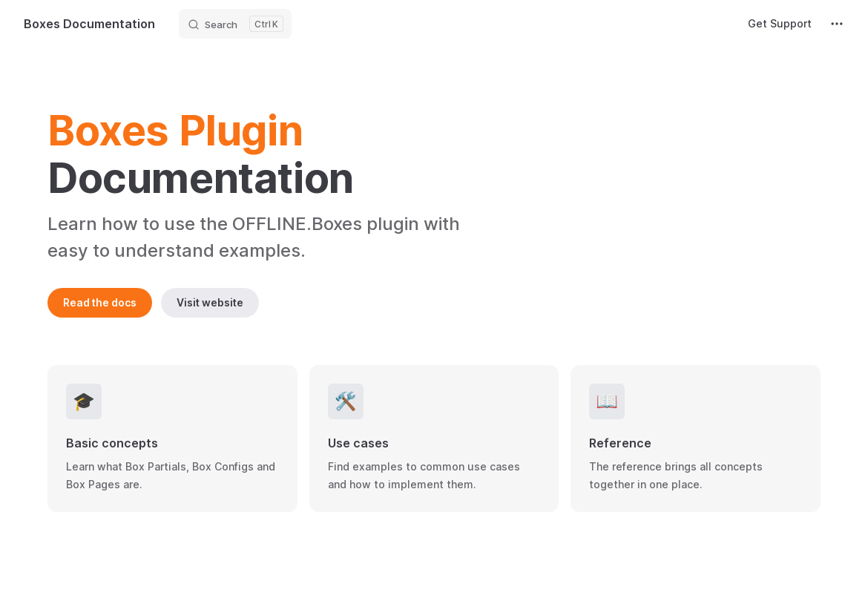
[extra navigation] (837, 24)
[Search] (235, 24)
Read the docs (100, 302)
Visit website (210, 302)
